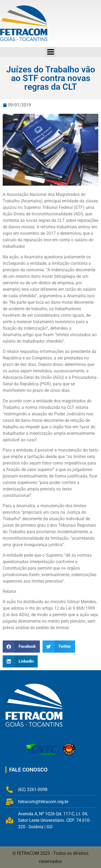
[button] (21, 647)
